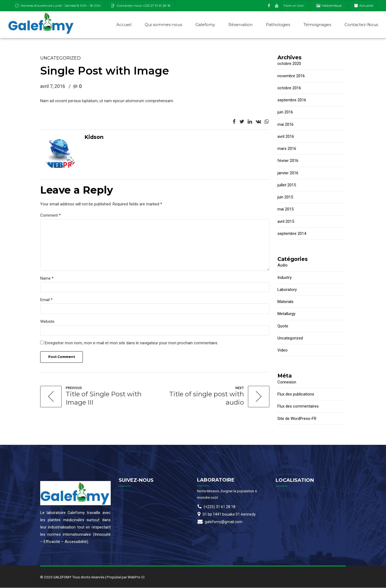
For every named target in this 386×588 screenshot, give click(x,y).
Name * (47, 279)
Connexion (287, 382)
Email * (46, 301)
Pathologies (278, 25)
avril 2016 (286, 137)
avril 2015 (286, 222)
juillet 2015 (287, 185)
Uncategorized (60, 58)
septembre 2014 (292, 234)
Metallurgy (286, 314)
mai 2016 (285, 125)
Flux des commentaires (298, 406)
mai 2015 (285, 209)
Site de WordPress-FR (297, 419)
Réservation (240, 25)
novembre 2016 (291, 76)
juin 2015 (285, 197)
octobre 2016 (289, 88)
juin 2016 (285, 112)
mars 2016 (287, 149)
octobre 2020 (289, 64)
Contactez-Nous (361, 25)
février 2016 (288, 161)
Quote (283, 326)
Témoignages (317, 25)
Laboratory (287, 290)
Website (47, 322)
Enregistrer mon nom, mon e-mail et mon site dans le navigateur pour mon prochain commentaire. (131, 344)
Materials (285, 302)
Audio (283, 265)
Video (283, 350)
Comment (51, 216)
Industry (285, 278)
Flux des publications (296, 394)
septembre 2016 (292, 100)
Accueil (124, 25)
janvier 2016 (288, 173)
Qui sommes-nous (163, 25)
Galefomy (205, 25)
